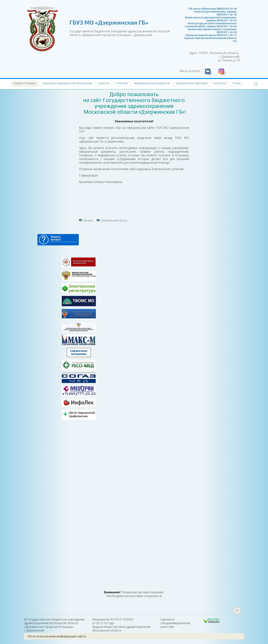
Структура (122, 83)
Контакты (220, 83)
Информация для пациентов (152, 83)
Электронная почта (112, 220)
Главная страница (25, 83)
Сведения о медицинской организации (67, 83)
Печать (86, 220)
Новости (104, 83)
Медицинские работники (192, 83)
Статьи (237, 83)
